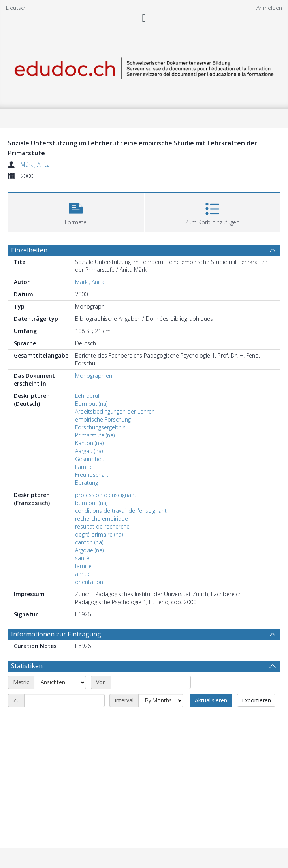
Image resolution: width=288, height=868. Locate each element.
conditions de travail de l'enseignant (121, 511)
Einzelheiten (29, 250)
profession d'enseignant (106, 495)
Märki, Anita (35, 165)
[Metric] (60, 682)
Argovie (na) (89, 550)
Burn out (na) (91, 404)
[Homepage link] (144, 67)
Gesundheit (90, 459)
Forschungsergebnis (100, 427)
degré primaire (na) (99, 534)
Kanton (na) (89, 443)
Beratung (87, 483)
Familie (84, 467)
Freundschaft (92, 475)
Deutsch (16, 8)
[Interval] (161, 700)
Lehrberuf (87, 396)
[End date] (65, 700)
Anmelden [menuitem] (269, 8)
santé (82, 558)
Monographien (94, 376)
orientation (89, 582)
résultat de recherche (102, 526)
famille (83, 566)
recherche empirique (102, 519)
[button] (76, 212)
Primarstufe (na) (95, 435)
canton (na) (89, 542)
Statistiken (27, 666)
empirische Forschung (103, 419)
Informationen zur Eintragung (56, 634)
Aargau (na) (89, 451)
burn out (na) (91, 503)
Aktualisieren (211, 700)
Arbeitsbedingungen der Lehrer (114, 411)
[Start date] (151, 682)
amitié (83, 574)
